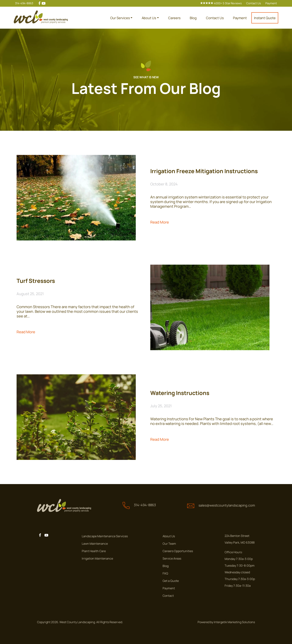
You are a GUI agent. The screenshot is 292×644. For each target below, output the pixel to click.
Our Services (120, 18)
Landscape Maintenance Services (105, 536)
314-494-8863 (24, 3)
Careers (174, 18)
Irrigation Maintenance (97, 558)
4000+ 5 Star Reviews (221, 3)
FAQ (165, 573)
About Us (149, 18)
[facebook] (39, 3)
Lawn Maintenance (95, 544)
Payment (271, 3)
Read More (160, 222)
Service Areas (172, 558)
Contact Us (254, 3)
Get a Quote (171, 581)
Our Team (169, 544)
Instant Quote (265, 18)
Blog (193, 18)
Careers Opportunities (178, 551)
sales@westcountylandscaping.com (227, 505)
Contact (168, 596)
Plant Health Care (94, 551)
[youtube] (44, 3)
